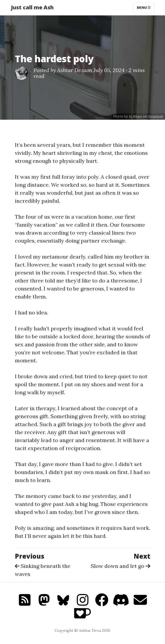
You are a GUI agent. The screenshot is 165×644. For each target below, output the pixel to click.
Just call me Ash (32, 7)
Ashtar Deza (72, 70)
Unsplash (156, 116)
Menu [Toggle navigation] (144, 8)
